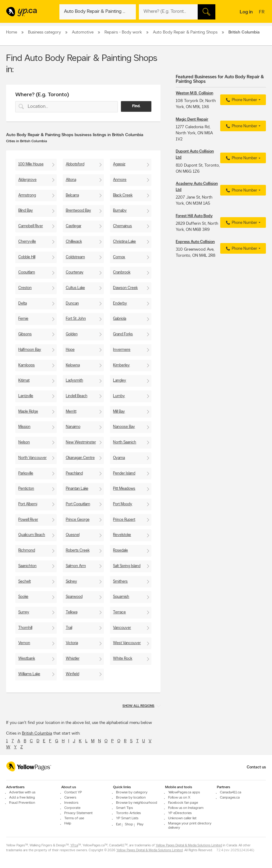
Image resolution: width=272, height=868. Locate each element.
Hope (70, 350)
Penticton (26, 489)
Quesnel (73, 535)
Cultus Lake (75, 288)
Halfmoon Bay (30, 350)
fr (262, 12)
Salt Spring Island (127, 566)
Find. (136, 106)
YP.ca (74, 846)
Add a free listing (22, 798)
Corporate (72, 808)
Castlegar (74, 226)
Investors (71, 803)
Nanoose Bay (124, 427)
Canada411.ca (231, 792)
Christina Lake (124, 242)
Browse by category (132, 792)
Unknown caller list (182, 818)
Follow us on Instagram (186, 808)
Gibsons (25, 334)
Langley (120, 381)
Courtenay (75, 272)
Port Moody (123, 504)
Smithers (120, 582)
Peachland (74, 473)
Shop (129, 824)
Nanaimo (73, 427)
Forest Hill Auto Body (194, 216)
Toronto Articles (128, 813)
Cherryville (27, 242)
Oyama (119, 458)
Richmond (27, 550)
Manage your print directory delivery (190, 826)
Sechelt (25, 582)
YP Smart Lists (127, 818)
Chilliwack (74, 242)
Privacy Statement (78, 813)
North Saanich (125, 442)
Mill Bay (119, 412)
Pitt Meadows (124, 489)
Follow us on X (179, 798)
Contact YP (73, 792)
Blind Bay (26, 211)
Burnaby (120, 211)
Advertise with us (22, 792)
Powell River (28, 520)
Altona (71, 180)
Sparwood (74, 597)
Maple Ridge (28, 412)
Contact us (256, 767)
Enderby (120, 303)
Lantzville (26, 396)
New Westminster (81, 442)
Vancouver (122, 628)
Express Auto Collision (195, 242)
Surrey (24, 612)
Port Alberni (28, 504)
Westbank (27, 659)
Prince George (78, 520)
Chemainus (122, 226)
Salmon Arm (76, 566)
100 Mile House (31, 164)
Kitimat (24, 381)
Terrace (119, 612)
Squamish (121, 597)
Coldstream (75, 257)
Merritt (71, 412)
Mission (24, 427)
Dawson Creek (125, 288)
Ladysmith (74, 381)
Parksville (26, 473)
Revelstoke (122, 535)
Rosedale (120, 550)
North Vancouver (32, 458)
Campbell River (31, 226)
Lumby (119, 396)
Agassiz (119, 164)
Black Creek (123, 195)
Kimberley (121, 365)
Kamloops (26, 365)
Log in (246, 12)
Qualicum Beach (32, 535)
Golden (72, 334)
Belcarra (72, 195)
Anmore (120, 180)
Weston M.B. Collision (194, 93)
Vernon (24, 643)
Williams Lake (29, 674)
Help (68, 824)
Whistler (73, 659)
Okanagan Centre (80, 458)
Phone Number (241, 100)
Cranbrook (122, 272)
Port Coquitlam (78, 504)
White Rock (123, 659)
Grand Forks (123, 334)
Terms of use (74, 818)
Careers (70, 798)
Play (140, 824)
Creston (25, 288)
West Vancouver (127, 643)
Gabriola (120, 319)
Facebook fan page (183, 803)
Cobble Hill (27, 257)
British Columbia (37, 734)
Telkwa (72, 612)
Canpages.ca (230, 798)
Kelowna (73, 365)
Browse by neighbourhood (137, 803)
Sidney (71, 582)
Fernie (23, 319)
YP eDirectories (180, 813)
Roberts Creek (78, 550)
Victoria (72, 643)
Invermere (122, 350)
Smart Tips (124, 808)
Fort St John (76, 319)
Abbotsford (75, 164)
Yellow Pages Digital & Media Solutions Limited (189, 846)
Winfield (72, 674)
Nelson (24, 442)
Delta (23, 303)
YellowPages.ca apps (184, 792)
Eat (118, 824)
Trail (69, 628)
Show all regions (138, 706)
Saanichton (27, 566)
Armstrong (27, 195)
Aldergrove (27, 180)
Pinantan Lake (77, 489)
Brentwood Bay (78, 211)
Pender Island (124, 473)
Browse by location (131, 798)
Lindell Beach (77, 396)
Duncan (72, 303)
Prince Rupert (124, 520)
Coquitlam (27, 272)
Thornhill (25, 628)
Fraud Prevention (22, 803)
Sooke (23, 597)
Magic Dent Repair (192, 120)
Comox (119, 257)
